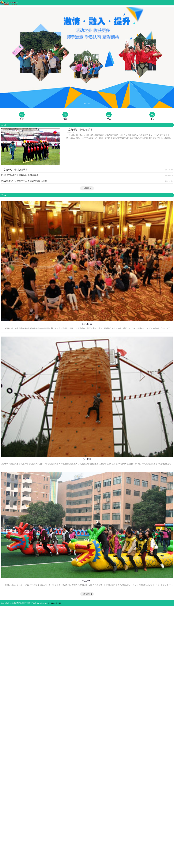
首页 (22, 119)
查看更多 (87, 188)
